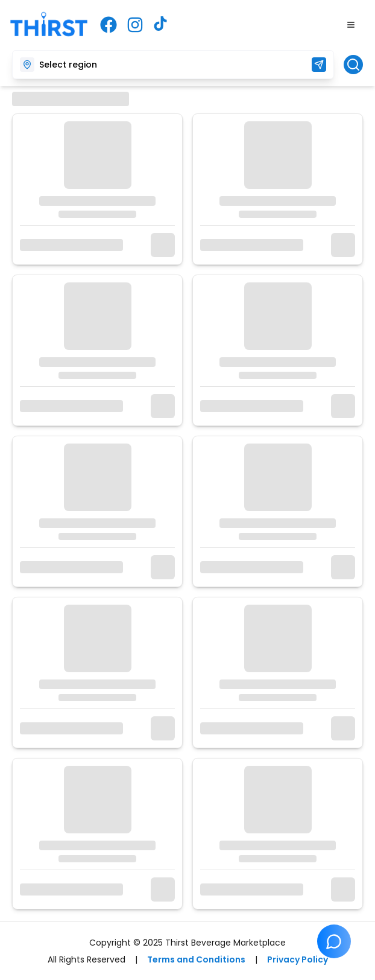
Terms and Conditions (196, 959)
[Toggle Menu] (351, 25)
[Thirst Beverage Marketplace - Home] (49, 25)
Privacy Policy (298, 959)
